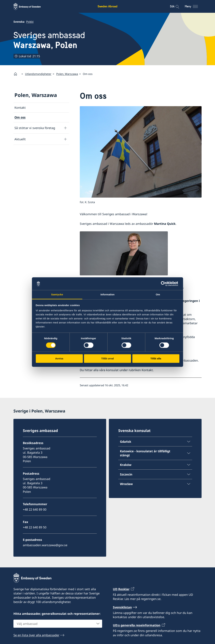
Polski (30, 22)
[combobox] (58, 624)
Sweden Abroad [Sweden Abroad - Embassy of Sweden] (107, 6)
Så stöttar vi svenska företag (35, 128)
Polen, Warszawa (67, 74)
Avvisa (59, 359)
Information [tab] (107, 295)
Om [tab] (158, 295)
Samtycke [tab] (57, 295)
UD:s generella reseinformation (137, 625)
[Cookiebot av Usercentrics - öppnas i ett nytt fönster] (165, 284)
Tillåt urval (108, 359)
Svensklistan (122, 607)
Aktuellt (20, 139)
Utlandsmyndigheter (38, 74)
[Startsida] (17, 74)
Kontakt (20, 108)
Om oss (20, 117)
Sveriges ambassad (49, 40)
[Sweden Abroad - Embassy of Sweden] (30, 6)
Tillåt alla (156, 359)
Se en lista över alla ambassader (36, 635)
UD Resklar (121, 589)
